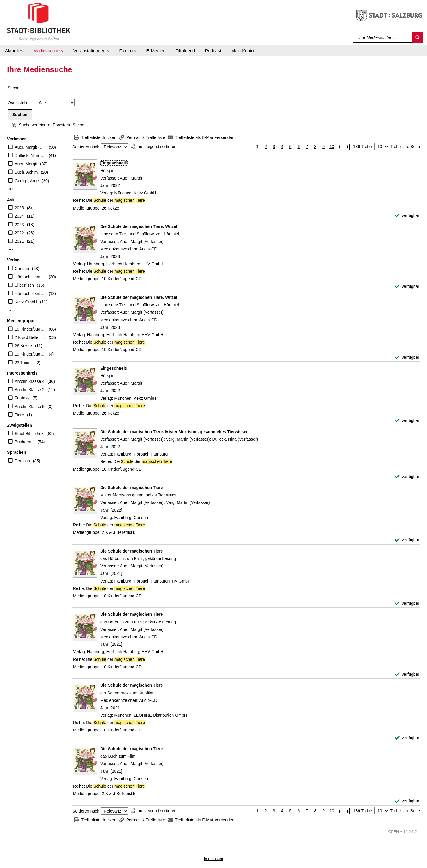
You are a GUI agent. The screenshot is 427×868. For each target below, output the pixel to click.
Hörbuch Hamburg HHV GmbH (30, 277)
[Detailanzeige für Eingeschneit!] (114, 163)
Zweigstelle (18, 103)
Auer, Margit (26, 164)
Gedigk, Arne (27, 181)
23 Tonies (24, 363)
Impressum (213, 859)
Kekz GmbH (26, 302)
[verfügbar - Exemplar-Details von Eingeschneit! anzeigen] (407, 216)
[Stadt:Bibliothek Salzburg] (39, 22)
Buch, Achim (26, 172)
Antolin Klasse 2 (30, 390)
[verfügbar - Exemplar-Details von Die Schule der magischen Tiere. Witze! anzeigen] (407, 287)
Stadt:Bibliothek (29, 434)
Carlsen (22, 269)
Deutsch (22, 461)
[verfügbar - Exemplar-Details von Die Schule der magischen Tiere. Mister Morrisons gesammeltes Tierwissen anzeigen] (407, 477)
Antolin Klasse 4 (30, 381)
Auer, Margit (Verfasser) (30, 147)
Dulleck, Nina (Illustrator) (30, 155)
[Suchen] (418, 37)
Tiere (19, 415)
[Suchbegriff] (383, 37)
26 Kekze (23, 346)
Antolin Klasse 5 (30, 407)
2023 (19, 225)
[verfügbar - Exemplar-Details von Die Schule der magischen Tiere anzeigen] (407, 540)
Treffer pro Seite (405, 147)
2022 (19, 233)
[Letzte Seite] (348, 147)
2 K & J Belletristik (30, 337)
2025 (19, 208)
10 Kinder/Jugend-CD (30, 329)
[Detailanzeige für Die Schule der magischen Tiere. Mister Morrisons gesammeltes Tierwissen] (175, 432)
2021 (19, 241)
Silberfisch (24, 285)
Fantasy (22, 398)
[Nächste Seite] (340, 147)
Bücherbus (25, 442)
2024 (19, 216)
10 (332, 147)
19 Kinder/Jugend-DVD (30, 354)
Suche (14, 88)
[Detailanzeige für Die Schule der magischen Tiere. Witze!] (139, 226)
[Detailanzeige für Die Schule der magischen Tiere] (132, 488)
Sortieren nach (86, 147)
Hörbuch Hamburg (30, 293)
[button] (48, 51)
